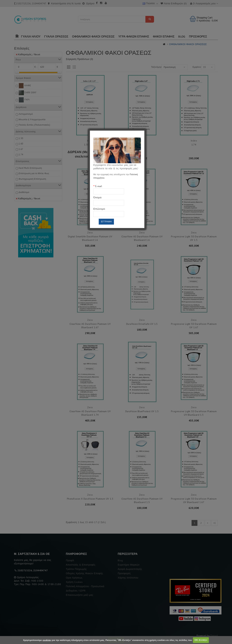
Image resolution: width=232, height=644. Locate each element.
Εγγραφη (106, 222)
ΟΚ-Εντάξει (201, 640)
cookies (47, 640)
